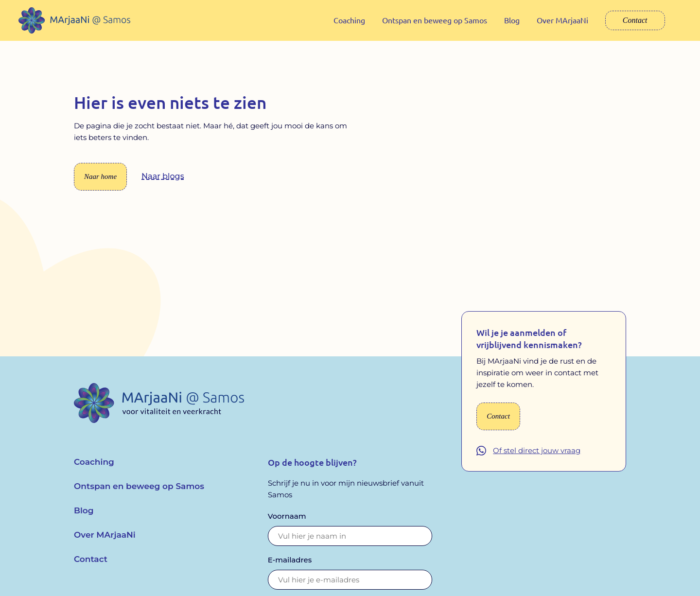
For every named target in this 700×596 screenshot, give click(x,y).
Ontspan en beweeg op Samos (435, 20)
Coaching (349, 20)
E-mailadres (290, 567)
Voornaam (287, 523)
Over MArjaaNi (562, 20)
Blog (512, 20)
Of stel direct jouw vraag (537, 458)
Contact (635, 20)
